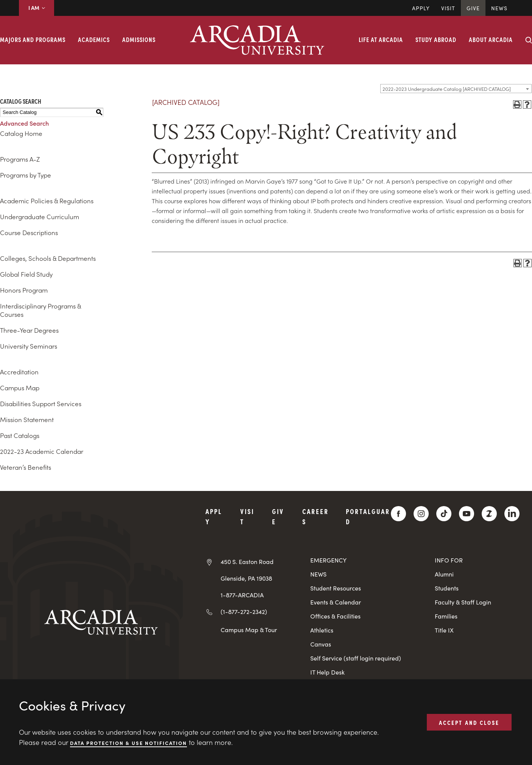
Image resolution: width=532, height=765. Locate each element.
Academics (94, 39)
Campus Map (20, 388)
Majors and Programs (33, 39)
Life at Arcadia (381, 39)
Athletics (322, 630)
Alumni (444, 574)
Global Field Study (26, 274)
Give (473, 8)
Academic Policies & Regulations (47, 201)
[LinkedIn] (512, 514)
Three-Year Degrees (29, 330)
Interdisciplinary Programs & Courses (40, 310)
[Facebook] (398, 514)
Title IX (444, 630)
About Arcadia (491, 39)
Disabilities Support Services (41, 404)
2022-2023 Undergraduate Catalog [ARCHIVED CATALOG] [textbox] (447, 89)
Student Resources (336, 588)
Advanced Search (24, 123)
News (499, 8)
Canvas (321, 644)
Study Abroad (436, 39)
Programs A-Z (20, 159)
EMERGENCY (328, 560)
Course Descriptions (29, 232)
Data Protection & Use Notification (128, 742)
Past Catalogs (20, 435)
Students (447, 588)
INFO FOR (449, 560)
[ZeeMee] (489, 514)
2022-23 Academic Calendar (42, 451)
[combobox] (456, 89)
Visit (448, 8)
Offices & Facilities (335, 616)
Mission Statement (27, 419)
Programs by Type (26, 175)
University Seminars (29, 346)
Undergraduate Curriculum (40, 217)
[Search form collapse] (529, 40)
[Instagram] (421, 514)
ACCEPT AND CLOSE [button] (469, 722)
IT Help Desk (327, 672)
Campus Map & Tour (249, 629)
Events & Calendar (336, 602)
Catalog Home (21, 133)
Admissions (139, 39)
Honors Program (24, 290)
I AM (37, 8)
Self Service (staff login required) (356, 658)
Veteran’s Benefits (26, 467)
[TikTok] (444, 514)
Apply (421, 8)
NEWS (318, 574)
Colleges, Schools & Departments (48, 258)
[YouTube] (467, 514)
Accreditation (19, 372)
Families (446, 616)
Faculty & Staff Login (463, 602)
